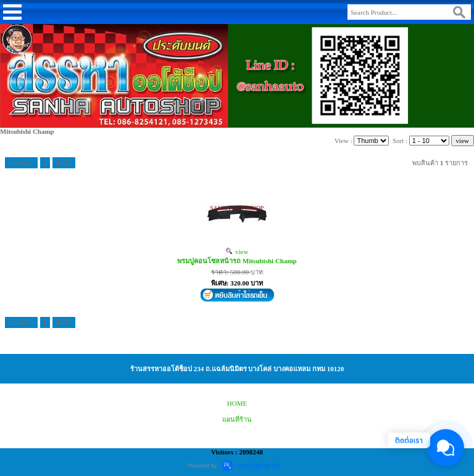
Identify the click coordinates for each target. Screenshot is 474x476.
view (237, 252)
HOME (237, 403)
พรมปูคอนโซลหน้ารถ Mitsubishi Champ (237, 261)
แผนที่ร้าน (237, 419)
